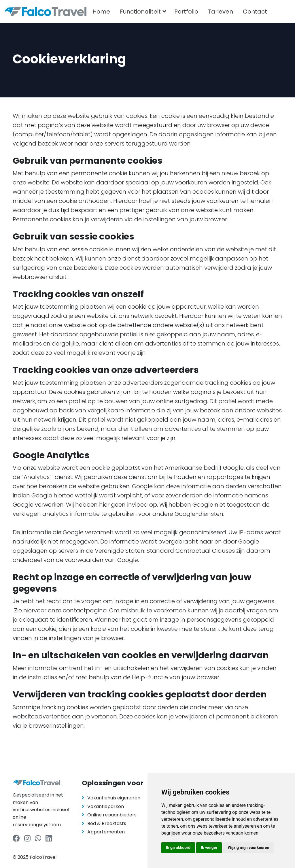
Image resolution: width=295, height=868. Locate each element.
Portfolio (186, 12)
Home (101, 12)
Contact (255, 12)
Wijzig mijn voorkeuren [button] (248, 848)
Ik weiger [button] (209, 848)
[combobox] (283, 12)
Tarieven (221, 12)
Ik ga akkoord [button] (178, 848)
